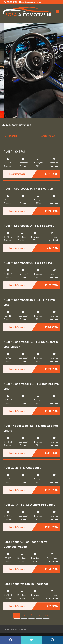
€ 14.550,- (52, 569)
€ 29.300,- (52, 211)
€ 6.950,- (52, 248)
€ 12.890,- (52, 285)
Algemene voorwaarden (16, 629)
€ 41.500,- (52, 452)
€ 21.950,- (52, 173)
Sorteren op (50, 136)
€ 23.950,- (52, 369)
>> (46, 616)
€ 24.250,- (52, 327)
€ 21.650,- (52, 527)
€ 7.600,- (52, 606)
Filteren (11, 136)
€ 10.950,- (52, 411)
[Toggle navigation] (57, 12)
